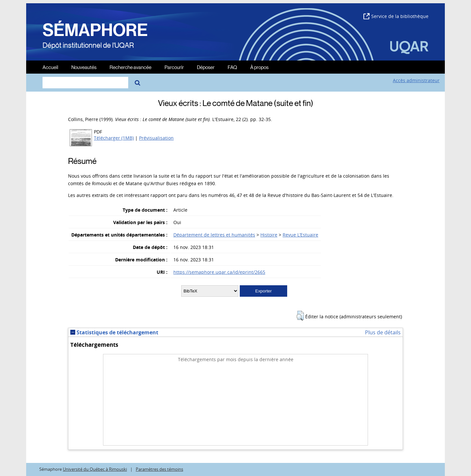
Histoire (269, 235)
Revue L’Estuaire (300, 235)
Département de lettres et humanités (214, 235)
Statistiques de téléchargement (114, 332)
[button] (300, 316)
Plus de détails (383, 332)
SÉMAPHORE (95, 30)
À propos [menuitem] (259, 67)
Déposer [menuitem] (206, 67)
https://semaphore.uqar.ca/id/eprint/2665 (219, 272)
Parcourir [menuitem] (174, 67)
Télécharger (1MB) (114, 138)
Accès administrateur (416, 80)
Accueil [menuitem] (50, 67)
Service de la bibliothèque (396, 16)
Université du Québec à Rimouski (95, 469)
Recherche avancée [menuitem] (131, 67)
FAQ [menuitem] (232, 67)
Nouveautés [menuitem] (84, 67)
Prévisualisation (156, 138)
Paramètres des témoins (159, 469)
